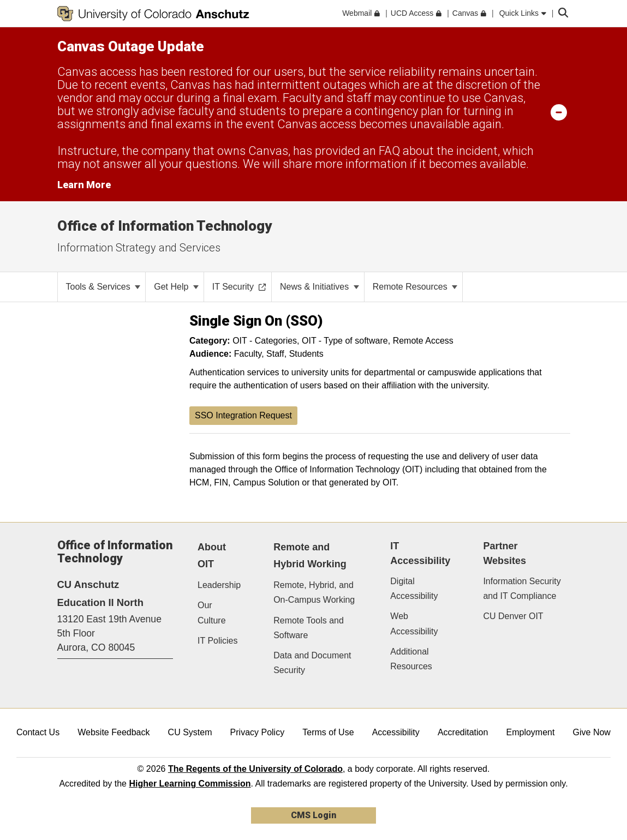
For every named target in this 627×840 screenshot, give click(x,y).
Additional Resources (411, 659)
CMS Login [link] (313, 815)
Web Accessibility (414, 623)
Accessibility (396, 732)
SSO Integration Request (243, 415)
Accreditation (463, 732)
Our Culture (212, 613)
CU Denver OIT (513, 616)
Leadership (219, 585)
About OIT (212, 556)
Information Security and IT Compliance (522, 589)
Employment (531, 732)
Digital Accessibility (414, 589)
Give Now (592, 732)
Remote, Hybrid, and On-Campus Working (314, 592)
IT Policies (218, 641)
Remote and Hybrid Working (310, 556)
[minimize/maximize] (559, 112)
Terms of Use (328, 732)
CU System (190, 732)
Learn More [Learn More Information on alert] (84, 185)
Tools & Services (103, 287)
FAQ (389, 151)
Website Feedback (114, 732)
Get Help (176, 287)
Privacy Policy (258, 732)
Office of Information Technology (165, 226)
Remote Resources (415, 287)
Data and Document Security (312, 663)
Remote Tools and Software (309, 628)
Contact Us (38, 732)
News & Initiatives (320, 287)
